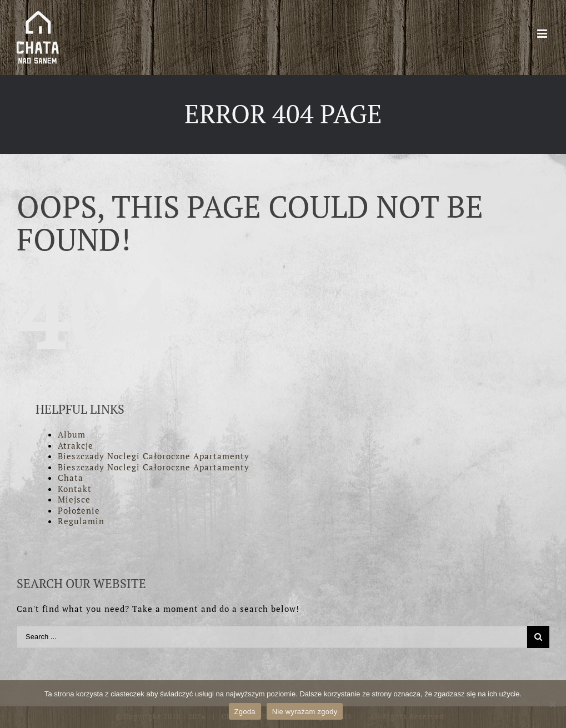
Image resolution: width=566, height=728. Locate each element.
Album (72, 434)
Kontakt (75, 489)
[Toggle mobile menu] (543, 34)
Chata (71, 478)
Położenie (79, 510)
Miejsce (74, 499)
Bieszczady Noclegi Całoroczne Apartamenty (154, 456)
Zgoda (245, 712)
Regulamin (81, 521)
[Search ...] (272, 637)
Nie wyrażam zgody (305, 712)
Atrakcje (76, 445)
